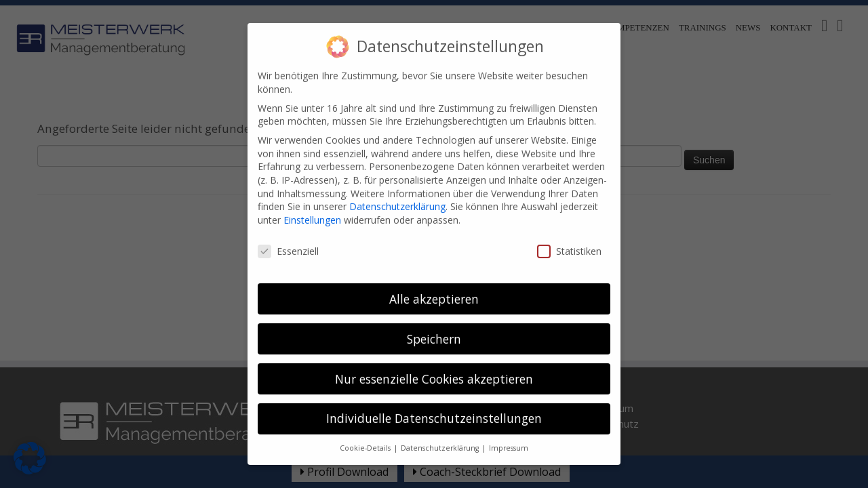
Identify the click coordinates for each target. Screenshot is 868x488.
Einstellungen (312, 211)
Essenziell (288, 242)
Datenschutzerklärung (397, 198)
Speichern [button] (434, 329)
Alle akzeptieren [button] (434, 289)
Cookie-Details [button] (366, 439)
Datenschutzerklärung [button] (441, 439)
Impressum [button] (509, 439)
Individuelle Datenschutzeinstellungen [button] (434, 409)
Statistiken (569, 242)
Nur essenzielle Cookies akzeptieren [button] (434, 369)
